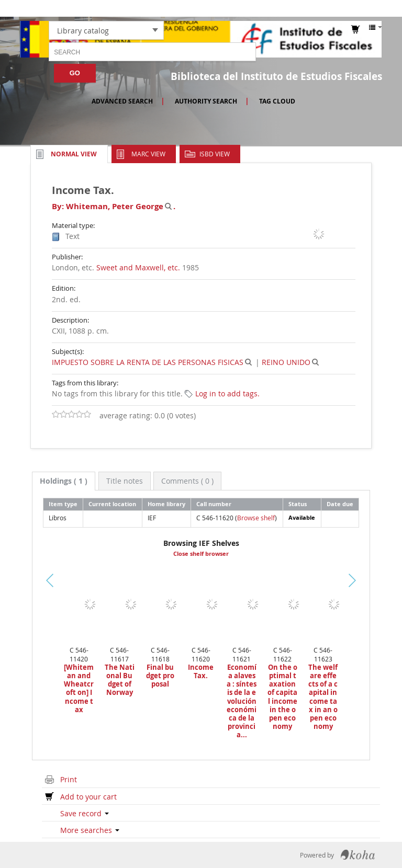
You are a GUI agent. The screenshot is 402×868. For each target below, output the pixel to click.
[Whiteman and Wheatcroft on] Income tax (79, 688)
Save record (85, 813)
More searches (90, 830)
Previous (27, 593)
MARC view (148, 154)
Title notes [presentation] (125, 481)
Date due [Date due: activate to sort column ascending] (340, 504)
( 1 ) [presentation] (64, 481)
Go (75, 73)
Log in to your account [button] (350, 8)
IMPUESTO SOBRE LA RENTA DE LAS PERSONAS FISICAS (148, 362)
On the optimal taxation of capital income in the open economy (282, 697)
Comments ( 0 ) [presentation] (187, 481)
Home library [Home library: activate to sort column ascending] (166, 504)
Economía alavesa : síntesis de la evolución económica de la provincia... (242, 701)
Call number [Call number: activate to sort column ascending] (214, 504)
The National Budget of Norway (120, 680)
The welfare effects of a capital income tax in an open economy (323, 697)
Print (69, 779)
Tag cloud (277, 101)
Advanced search (122, 101)
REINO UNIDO (286, 362)
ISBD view (215, 154)
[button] (287, 8)
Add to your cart (88, 797)
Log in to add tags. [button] (227, 393)
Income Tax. (201, 671)
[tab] (64, 481)
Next (364, 580)
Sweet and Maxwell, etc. (138, 267)
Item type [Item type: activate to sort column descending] (63, 504)
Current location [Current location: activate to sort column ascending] (112, 504)
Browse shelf (256, 518)
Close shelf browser (201, 554)
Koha (358, 855)
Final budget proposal (160, 676)
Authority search (206, 101)
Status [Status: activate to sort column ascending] (298, 504)
